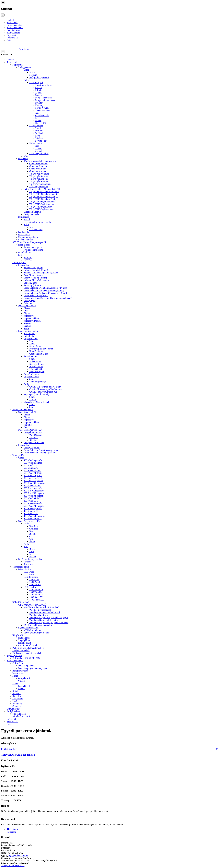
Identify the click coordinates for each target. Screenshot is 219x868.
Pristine (33, 557)
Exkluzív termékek (21, 650)
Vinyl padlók (18, 455)
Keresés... (6, 55)
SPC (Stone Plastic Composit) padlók (29, 242)
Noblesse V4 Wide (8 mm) (36, 270)
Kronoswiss (23, 265)
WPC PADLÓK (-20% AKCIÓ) (33, 605)
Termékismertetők (15, 28)
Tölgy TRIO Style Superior (42, 204)
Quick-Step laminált (27, 306)
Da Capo (39, 131)
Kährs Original (36, 82)
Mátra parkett (9, 749)
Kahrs (26, 80)
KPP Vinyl (29, 260)
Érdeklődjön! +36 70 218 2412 (26, 658)
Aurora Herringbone (33, 247)
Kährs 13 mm (35, 143)
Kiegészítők (18, 635)
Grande (38, 128)
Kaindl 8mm (29, 333)
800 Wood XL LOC (33, 498)
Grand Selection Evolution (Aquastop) (41, 450)
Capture (27, 326)
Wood (26, 156)
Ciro (31, 539)
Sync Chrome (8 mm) (34, 275)
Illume (32, 541)
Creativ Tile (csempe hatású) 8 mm (45, 387)
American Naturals (44, 85)
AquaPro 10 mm (31, 374)
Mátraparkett (18, 673)
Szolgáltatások (13, 33)
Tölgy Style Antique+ (39, 181)
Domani (39, 95)
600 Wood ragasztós (33, 463)
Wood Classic (36, 435)
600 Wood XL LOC (33, 473)
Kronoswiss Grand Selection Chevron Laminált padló (48, 298)
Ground (38, 151)
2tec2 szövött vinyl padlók (30, 559)
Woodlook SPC (25, 252)
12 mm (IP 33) (36, 369)
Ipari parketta (24, 235)
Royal (38, 136)
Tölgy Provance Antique (40, 184)
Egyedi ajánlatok (14, 25)
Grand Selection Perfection (36, 295)
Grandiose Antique (38, 169)
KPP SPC (28, 257)
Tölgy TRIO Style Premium (42, 202)
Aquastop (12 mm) (32, 285)
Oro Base (34, 529)
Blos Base (34, 526)
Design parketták (31, 214)
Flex (26, 546)
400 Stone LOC (31, 511)
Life (31, 227)
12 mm (33, 399)
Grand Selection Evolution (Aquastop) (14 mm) (45, 288)
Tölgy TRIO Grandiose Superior (44, 194)
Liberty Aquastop (32, 448)
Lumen (38, 121)
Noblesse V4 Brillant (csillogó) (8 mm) (41, 273)
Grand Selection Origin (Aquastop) (40, 453)
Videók (21, 681)
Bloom (32, 534)
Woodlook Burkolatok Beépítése (44, 620)
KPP (20, 255)
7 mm (32, 341)
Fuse (31, 552)
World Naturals (42, 115)
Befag (26, 70)
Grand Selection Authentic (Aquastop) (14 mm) (45, 293)
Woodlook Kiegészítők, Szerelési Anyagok (49, 617)
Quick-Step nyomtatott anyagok (32, 668)
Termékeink (12, 22)
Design (27, 384)
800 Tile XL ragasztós (34, 491)
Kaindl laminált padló (28, 331)
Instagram (11, 832)
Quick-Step (18, 663)
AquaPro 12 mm (31, 377)
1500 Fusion (35, 585)
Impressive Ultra (31, 318)
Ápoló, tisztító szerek (28, 645)
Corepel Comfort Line (34, 443)
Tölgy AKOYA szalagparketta (18, 755)
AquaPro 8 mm (31, 356)
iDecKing (17, 696)
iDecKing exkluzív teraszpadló (38, 625)
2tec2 (15, 701)
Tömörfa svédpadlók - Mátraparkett (40, 161)
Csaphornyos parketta (28, 237)
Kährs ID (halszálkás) (39, 153)
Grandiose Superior (38, 166)
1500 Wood (35, 582)
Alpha (26, 524)
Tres (37, 146)
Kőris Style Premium (39, 186)
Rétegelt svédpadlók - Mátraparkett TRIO (43, 189)
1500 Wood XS (36, 590)
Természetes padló (21, 567)
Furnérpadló (24, 217)
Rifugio (38, 90)
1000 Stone (29, 574)
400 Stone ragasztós (33, 508)
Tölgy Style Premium (39, 174)
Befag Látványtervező (39, 77)
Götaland (39, 138)
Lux (37, 118)
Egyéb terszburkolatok (28, 628)
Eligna (27, 313)
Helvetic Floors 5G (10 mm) (37, 280)
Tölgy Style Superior (39, 176)
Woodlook (17, 704)
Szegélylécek (24, 640)
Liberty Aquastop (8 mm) (35, 278)
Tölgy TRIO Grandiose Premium (44, 192)
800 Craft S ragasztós (33, 478)
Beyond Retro (41, 141)
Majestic (28, 323)
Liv (31, 554)
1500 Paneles (30, 587)
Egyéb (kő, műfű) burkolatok (37, 633)
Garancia (17, 706)
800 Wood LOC (31, 501)
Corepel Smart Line (33, 432)
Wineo (21, 458)
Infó (9, 40)
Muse (26, 328)
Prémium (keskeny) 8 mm (41, 349)
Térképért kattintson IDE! (13, 866)
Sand (37, 113)
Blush (32, 549)
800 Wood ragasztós (33, 475)
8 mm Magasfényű (38, 382)
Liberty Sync (30, 301)
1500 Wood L (35, 592)
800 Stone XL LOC (33, 486)
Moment (33, 75)
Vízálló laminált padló (23, 410)
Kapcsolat (11, 35)
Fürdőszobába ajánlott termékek (27, 653)
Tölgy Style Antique (39, 179)
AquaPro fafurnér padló (40, 222)
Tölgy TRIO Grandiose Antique (44, 197)
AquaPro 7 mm (31, 339)
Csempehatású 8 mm (39, 354)
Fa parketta (17, 65)
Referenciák (12, 38)
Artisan (38, 88)
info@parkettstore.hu (18, 855)
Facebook (12, 829)
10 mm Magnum (37, 372)
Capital (38, 93)
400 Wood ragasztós (33, 460)
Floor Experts (24, 245)
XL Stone (34, 440)
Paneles (27, 562)
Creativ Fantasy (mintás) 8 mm (43, 392)
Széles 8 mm (35, 346)
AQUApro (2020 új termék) (36, 394)
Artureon (28, 303)
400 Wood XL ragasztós (35, 516)
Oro (31, 536)
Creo (26, 311)
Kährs (26, 224)
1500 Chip (34, 579)
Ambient (28, 544)
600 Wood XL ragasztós (35, 506)
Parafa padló (24, 232)
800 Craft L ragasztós (33, 481)
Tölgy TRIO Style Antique (41, 207)
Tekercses (28, 564)
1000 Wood (29, 572)
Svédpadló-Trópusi (32, 212)
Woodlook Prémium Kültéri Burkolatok (42, 607)
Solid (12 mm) (30, 283)
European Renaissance (45, 100)
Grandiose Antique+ (38, 171)
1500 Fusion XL (37, 600)
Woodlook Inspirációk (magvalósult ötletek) (49, 623)
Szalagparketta (25, 67)
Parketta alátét (24, 643)
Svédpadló (23, 159)
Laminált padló (19, 262)
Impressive (29, 316)
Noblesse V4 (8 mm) (33, 268)
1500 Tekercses (31, 577)
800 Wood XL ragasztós (35, 496)
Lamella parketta (26, 240)
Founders (39, 103)
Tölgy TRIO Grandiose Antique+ (44, 199)
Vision (32, 72)
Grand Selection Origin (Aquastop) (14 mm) (44, 290)
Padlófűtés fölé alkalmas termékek (28, 648)
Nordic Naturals (42, 108)
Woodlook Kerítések (39, 615)
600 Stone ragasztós (33, 503)
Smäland (39, 133)
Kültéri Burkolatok (21, 602)
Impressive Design (32, 321)
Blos (31, 531)
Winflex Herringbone (33, 250)
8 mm (32, 344)
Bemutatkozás (13, 30)
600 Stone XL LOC (33, 470)
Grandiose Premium (38, 164)
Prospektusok (24, 678)
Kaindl (27, 219)
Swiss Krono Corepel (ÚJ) (30, 430)
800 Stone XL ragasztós (35, 483)
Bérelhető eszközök (21, 716)
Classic (27, 308)
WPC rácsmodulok (32, 630)
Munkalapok (24, 638)
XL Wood (34, 437)
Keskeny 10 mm (37, 364)
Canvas (38, 148)
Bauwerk (17, 694)
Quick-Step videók (27, 666)
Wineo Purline (25, 569)
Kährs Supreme (36, 126)
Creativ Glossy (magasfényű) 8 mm (45, 389)
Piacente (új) (41, 123)
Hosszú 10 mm (36, 351)
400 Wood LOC (31, 514)
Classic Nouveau (43, 110)
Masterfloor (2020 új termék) (37, 402)
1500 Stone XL (36, 597)
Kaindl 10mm (30, 336)
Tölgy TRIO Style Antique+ (42, 209)
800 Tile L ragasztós (33, 488)
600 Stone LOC (31, 468)
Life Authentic (36, 230)
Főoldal (10, 20)
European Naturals (43, 98)
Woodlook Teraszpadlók (40, 610)
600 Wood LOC (31, 465)
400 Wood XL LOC (33, 519)
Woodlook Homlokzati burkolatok (45, 612)
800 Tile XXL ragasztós (35, 493)
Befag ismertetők (20, 671)
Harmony (39, 105)
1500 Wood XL (36, 595)
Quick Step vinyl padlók (29, 521)
